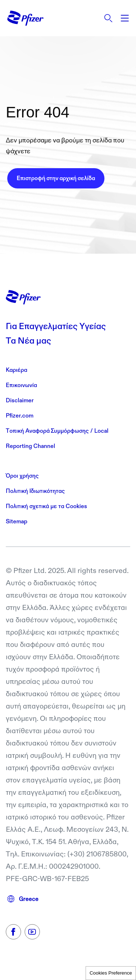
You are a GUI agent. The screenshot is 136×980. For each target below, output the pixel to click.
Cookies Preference (111, 973)
